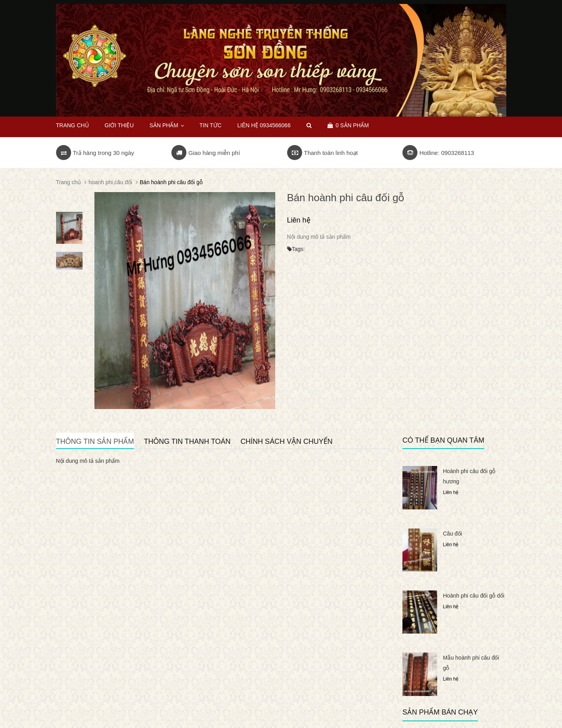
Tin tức (211, 125)
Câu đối (453, 534)
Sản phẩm (167, 125)
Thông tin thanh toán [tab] (187, 441)
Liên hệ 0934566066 (264, 125)
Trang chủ (72, 125)
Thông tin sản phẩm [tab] (95, 441)
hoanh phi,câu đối (110, 182)
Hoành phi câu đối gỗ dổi (474, 596)
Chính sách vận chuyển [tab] (287, 441)
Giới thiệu (119, 125)
